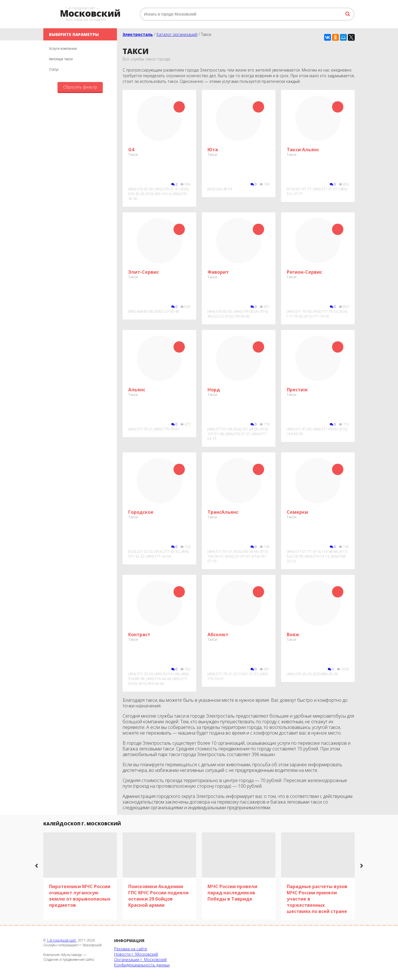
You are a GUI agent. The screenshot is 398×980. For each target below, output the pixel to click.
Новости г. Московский (136, 954)
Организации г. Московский (140, 960)
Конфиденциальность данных (142, 965)
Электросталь (138, 34)
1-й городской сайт (61, 940)
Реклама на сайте (131, 949)
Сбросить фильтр (80, 87)
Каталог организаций (177, 34)
